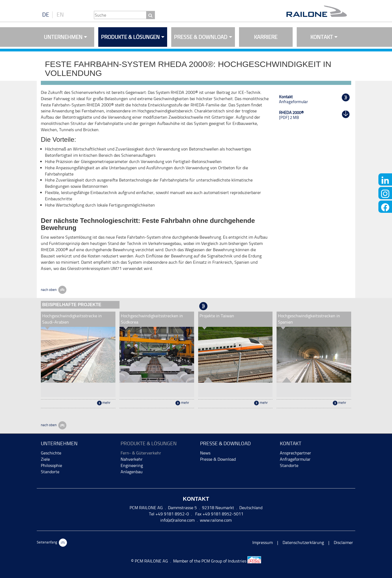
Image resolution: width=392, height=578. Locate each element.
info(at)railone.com (177, 520)
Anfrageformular (295, 459)
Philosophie (51, 465)
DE (46, 15)
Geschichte (51, 453)
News (205, 453)
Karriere (266, 37)
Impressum (263, 542)
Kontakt (322, 37)
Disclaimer (343, 542)
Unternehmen (63, 37)
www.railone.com (216, 520)
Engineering (132, 465)
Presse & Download (201, 37)
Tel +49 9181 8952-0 (169, 514)
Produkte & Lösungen (130, 37)
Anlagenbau (132, 472)
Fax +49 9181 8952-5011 (219, 514)
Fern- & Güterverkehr (141, 453)
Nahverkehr (132, 459)
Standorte (50, 472)
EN (60, 15)
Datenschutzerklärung (303, 542)
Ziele (45, 459)
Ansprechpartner (295, 453)
